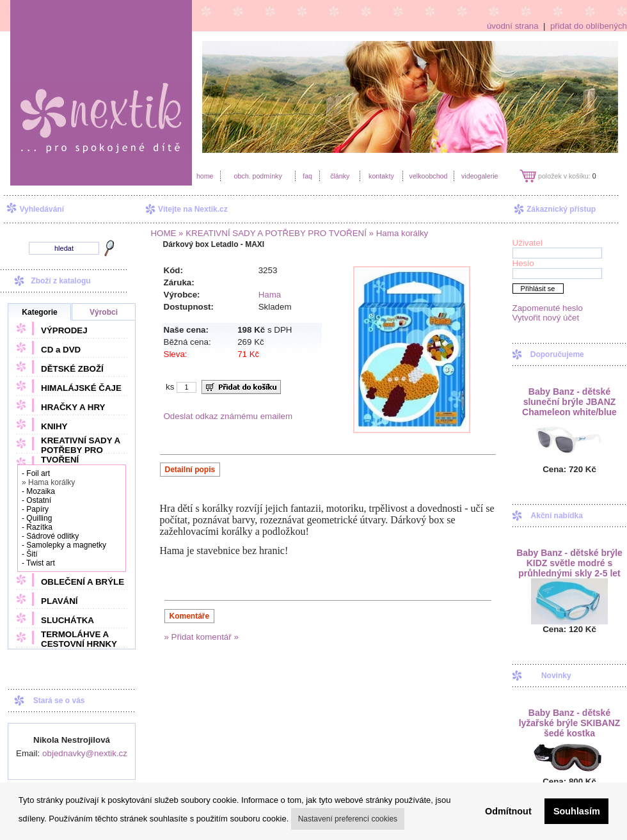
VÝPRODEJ (64, 330)
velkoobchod (429, 176)
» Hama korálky (397, 233)
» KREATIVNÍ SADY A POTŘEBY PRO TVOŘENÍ (271, 233)
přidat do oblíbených (589, 26)
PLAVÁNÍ (60, 601)
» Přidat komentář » (202, 637)
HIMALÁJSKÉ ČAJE (81, 388)
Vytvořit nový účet (546, 318)
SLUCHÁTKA (67, 620)
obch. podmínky (258, 176)
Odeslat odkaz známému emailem (228, 416)
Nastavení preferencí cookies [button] (348, 819)
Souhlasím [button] (577, 811)
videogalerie (480, 176)
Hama (270, 295)
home (205, 176)
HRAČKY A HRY (73, 407)
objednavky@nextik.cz (85, 753)
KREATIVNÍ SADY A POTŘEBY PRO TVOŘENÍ (81, 450)
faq (307, 176)
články (340, 176)
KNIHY (54, 426)
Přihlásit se (538, 289)
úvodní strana (513, 26)
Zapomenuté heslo (548, 308)
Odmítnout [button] (508, 811)
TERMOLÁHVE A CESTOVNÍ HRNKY (79, 639)
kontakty (381, 176)
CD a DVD (61, 350)
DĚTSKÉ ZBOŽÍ (72, 369)
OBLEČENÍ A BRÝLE (83, 582)
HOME (163, 233)
